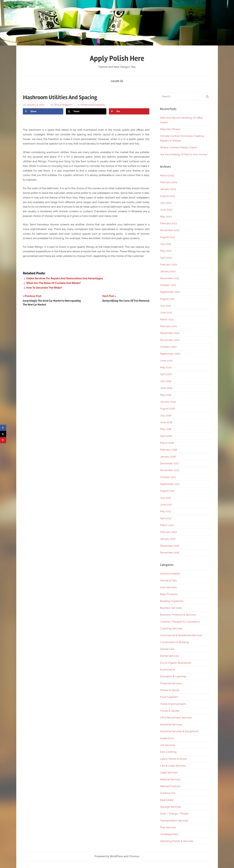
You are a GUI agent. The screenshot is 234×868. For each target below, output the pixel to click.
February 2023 (169, 223)
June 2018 (166, 422)
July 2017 (166, 498)
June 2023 (166, 210)
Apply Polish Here (117, 58)
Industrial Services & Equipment (179, 731)
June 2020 (166, 361)
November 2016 (170, 552)
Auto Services (168, 587)
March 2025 (167, 175)
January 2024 (168, 189)
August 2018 (167, 408)
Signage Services (170, 807)
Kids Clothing (168, 752)
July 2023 (166, 203)
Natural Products (170, 786)
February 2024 (169, 182)
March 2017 (167, 525)
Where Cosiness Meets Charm (178, 147)
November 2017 (170, 470)
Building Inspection (172, 601)
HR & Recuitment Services (176, 718)
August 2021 (167, 299)
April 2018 (166, 436)
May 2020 (166, 367)
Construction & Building (174, 642)
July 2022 (166, 244)
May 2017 (166, 511)
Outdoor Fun (168, 793)
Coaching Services (171, 628)
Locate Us (117, 81)
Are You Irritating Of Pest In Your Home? (184, 154)
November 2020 (170, 340)
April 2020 (166, 374)
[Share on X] (86, 111)
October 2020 (168, 347)
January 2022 (168, 271)
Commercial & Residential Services (181, 635)
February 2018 (168, 450)
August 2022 (168, 237)
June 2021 (166, 312)
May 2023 (166, 217)
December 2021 (169, 278)
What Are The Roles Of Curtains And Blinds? (53, 283)
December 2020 (170, 333)
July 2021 (166, 306)
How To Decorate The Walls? (44, 288)
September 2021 (170, 292)
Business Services (171, 608)
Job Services (168, 745)
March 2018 (167, 443)
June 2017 (166, 505)
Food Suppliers (169, 697)
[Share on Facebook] (43, 111)
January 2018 (168, 457)
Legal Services (169, 772)
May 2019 (166, 395)
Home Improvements (93, 105)
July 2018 (166, 415)
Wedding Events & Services (177, 841)
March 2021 (167, 319)
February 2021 (168, 326)
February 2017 (168, 532)
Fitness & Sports (170, 690)
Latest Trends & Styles (173, 759)
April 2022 (166, 258)
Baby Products (169, 594)
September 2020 (170, 354)
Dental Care (167, 649)
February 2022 (169, 264)
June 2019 (166, 388)
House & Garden (170, 711)
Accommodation (170, 574)
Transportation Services (174, 821)
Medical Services (170, 779)
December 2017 (169, 463)
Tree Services (168, 827)
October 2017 (168, 477)
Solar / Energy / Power (174, 814)
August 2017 (167, 491)
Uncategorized (169, 834)
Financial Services (171, 683)
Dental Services (169, 656)
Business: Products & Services (178, 615)
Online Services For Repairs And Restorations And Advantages (64, 278)
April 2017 (166, 518)
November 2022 (170, 230)
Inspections (167, 738)
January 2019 (168, 402)
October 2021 (168, 285)
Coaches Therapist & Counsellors (180, 622)
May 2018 (166, 429)
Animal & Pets (168, 580)
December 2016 (170, 546)
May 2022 (166, 251)
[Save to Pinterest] (129, 111)
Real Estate (167, 800)
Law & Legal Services (173, 766)
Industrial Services (171, 724)
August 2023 (168, 196)
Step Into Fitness (170, 129)
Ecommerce (167, 670)
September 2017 (170, 484)
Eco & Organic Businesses (176, 663)
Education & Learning (173, 676)
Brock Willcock (63, 105)
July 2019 (166, 381)
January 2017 (168, 539)
